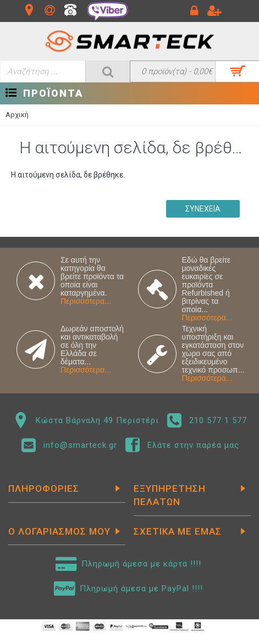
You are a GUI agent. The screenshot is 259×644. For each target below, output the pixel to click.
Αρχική (17, 115)
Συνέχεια (203, 209)
